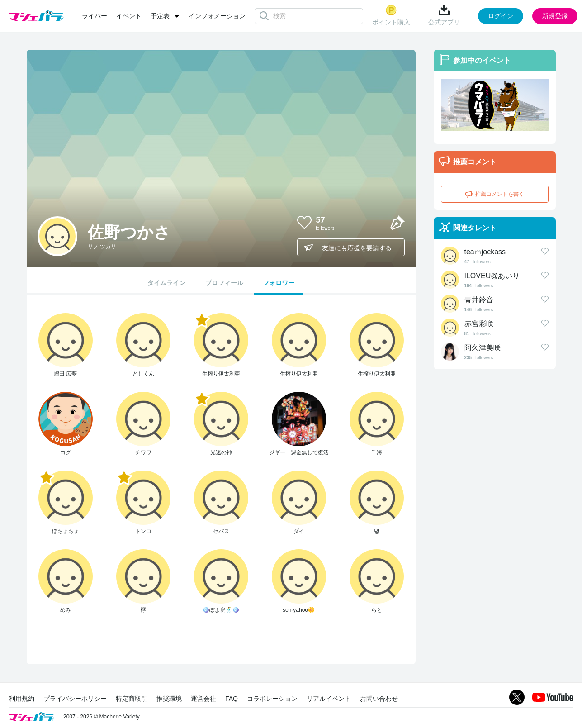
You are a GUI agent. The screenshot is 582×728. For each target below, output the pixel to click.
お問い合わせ (379, 699)
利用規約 (22, 699)
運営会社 (203, 699)
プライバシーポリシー (75, 699)
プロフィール (224, 283)
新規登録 (555, 16)
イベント (129, 16)
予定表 (160, 16)
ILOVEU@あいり (492, 276)
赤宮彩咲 (479, 324)
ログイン (501, 16)
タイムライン (166, 283)
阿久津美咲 (483, 348)
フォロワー (279, 283)
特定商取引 (132, 699)
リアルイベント (329, 699)
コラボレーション (272, 699)
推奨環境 (169, 699)
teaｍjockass (485, 252)
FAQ (232, 699)
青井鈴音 (479, 300)
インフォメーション (217, 16)
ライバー (95, 16)
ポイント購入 (391, 15)
